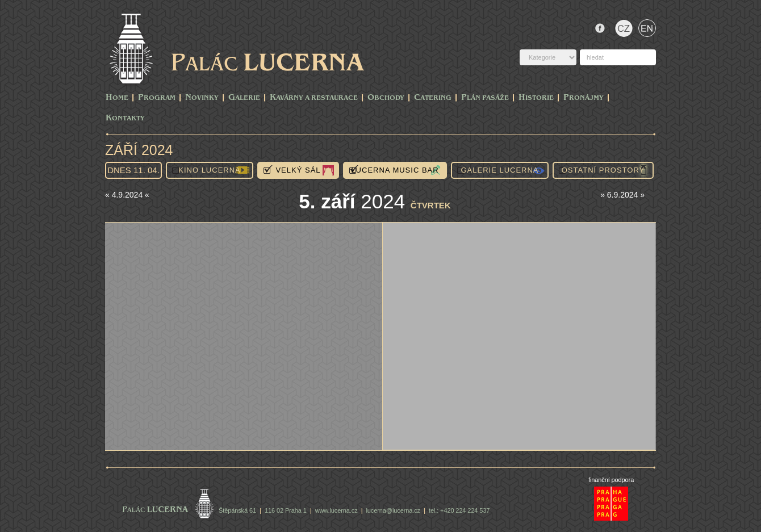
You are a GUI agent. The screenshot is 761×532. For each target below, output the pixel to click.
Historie (536, 98)
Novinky (202, 98)
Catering (433, 98)
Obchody (386, 98)
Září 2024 (139, 150)
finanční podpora (611, 480)
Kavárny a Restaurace (314, 98)
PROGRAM (157, 98)
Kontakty (125, 118)
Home (117, 98)
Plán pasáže (485, 98)
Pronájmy (584, 98)
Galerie (244, 98)
